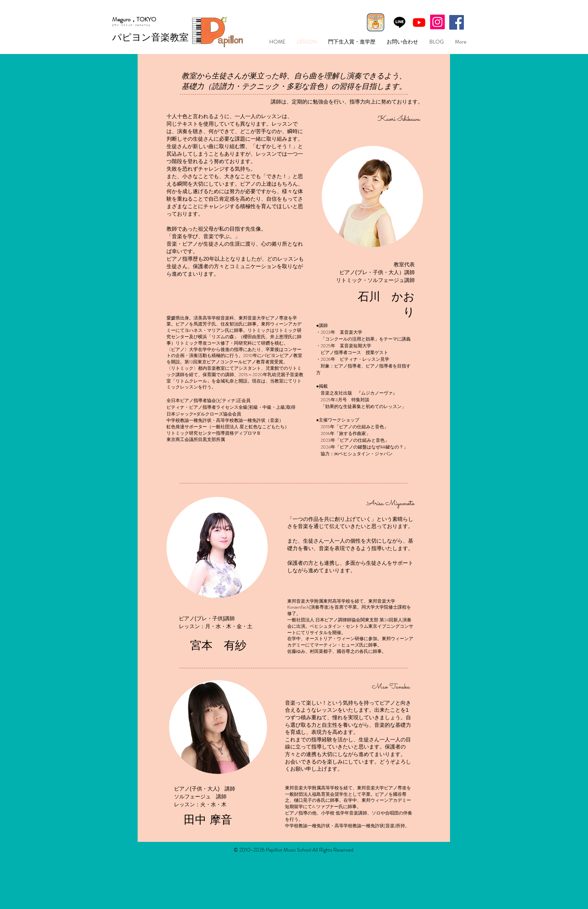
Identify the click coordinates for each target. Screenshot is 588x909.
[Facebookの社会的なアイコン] (457, 22)
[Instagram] (437, 22)
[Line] (400, 22)
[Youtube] (419, 22)
